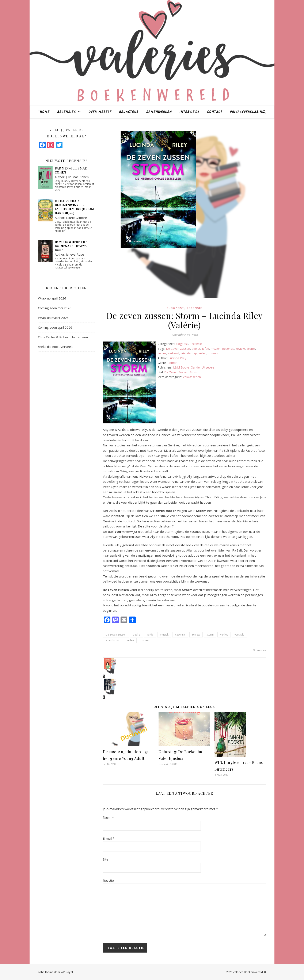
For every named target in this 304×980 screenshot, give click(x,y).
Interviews (189, 112)
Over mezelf (100, 112)
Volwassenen (192, 377)
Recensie (194, 308)
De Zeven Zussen (178, 349)
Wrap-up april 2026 (52, 298)
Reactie (108, 880)
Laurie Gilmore (76, 218)
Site (106, 859)
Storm (251, 349)
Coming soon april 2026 (55, 327)
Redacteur (129, 112)
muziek (216, 349)
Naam (108, 817)
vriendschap (189, 353)
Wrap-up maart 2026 (53, 318)
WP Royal (67, 972)
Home (45, 112)
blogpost (175, 308)
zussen (213, 353)
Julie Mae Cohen (77, 177)
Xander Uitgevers (203, 367)
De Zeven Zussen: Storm (181, 372)
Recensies (66, 112)
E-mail (109, 838)
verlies (162, 353)
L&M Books (181, 367)
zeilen (203, 353)
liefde (205, 349)
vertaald (174, 353)
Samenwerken (159, 112)
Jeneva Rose (75, 254)
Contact (215, 112)
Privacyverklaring (247, 112)
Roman (172, 363)
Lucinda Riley (177, 358)
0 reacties (259, 650)
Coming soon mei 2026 (55, 308)
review (240, 349)
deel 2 (196, 349)
